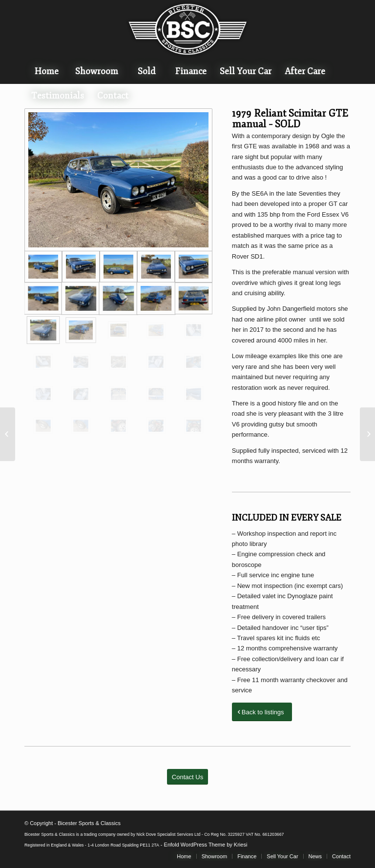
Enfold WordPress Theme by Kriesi (206, 845)
